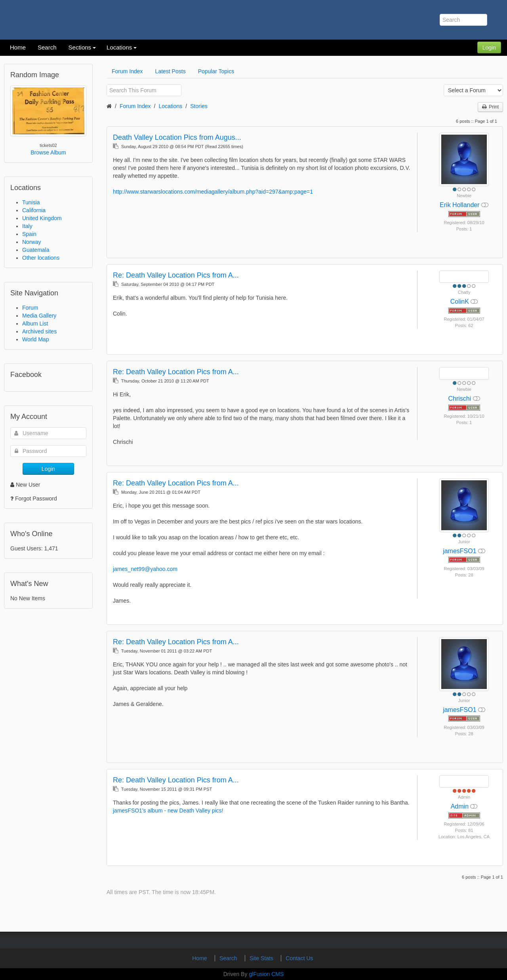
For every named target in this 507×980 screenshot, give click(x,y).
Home (200, 958)
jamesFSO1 (460, 551)
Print (490, 107)
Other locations (41, 258)
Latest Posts (171, 71)
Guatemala (36, 250)
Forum (30, 308)
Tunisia (31, 202)
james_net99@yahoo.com (145, 569)
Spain (29, 234)
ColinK (461, 302)
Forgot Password (36, 499)
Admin (461, 806)
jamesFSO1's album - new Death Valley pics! (168, 811)
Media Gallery (39, 316)
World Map (35, 339)
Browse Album (48, 152)
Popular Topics (216, 71)
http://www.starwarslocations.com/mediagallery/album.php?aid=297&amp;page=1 (213, 192)
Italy (27, 226)
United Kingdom (42, 218)
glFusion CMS (266, 974)
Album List (35, 323)
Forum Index (127, 71)
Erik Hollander (460, 205)
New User (25, 485)
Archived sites (39, 331)
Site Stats (262, 958)
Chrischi (460, 399)
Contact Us (299, 958)
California (34, 210)
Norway (31, 242)
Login (489, 48)
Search (229, 958)
